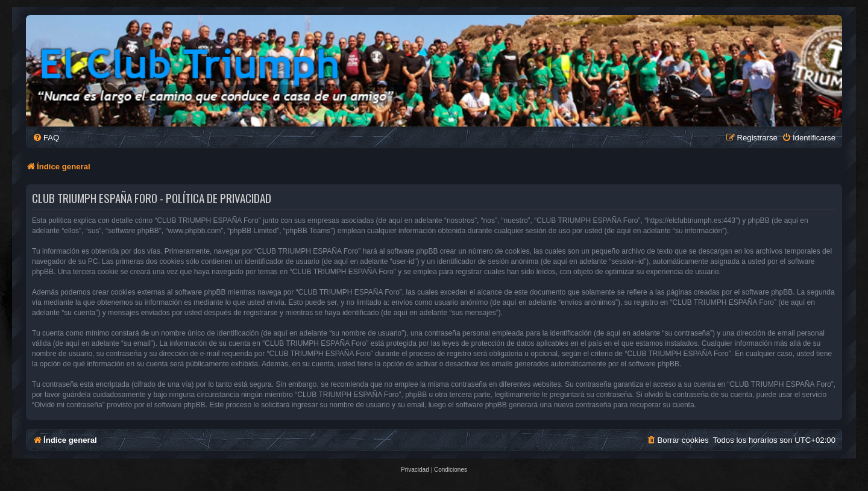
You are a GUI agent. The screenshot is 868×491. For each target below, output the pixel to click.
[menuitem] (46, 138)
